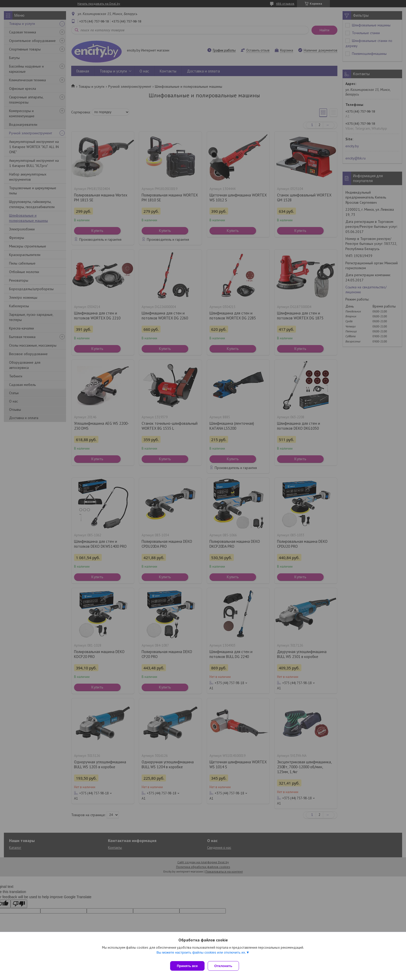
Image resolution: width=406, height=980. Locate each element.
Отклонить (225, 966)
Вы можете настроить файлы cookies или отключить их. (201, 955)
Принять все (187, 966)
